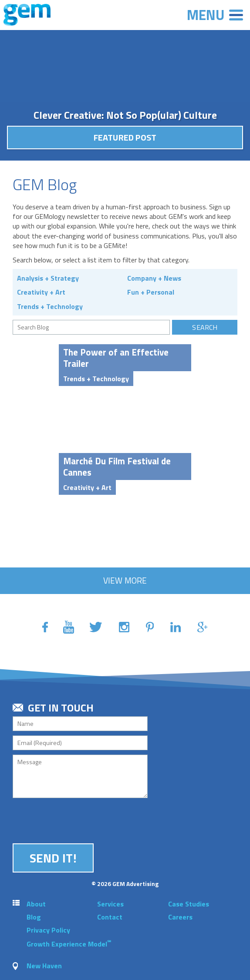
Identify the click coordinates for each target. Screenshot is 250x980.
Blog (34, 917)
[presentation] (79, 819)
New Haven (44, 966)
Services (110, 904)
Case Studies (189, 904)
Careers (180, 917)
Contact (110, 917)
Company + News (154, 278)
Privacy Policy (48, 930)
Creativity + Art (41, 292)
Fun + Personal (151, 292)
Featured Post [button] (125, 137)
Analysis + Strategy (48, 278)
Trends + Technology (50, 306)
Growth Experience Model (69, 944)
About (36, 904)
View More (125, 580)
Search (205, 327)
